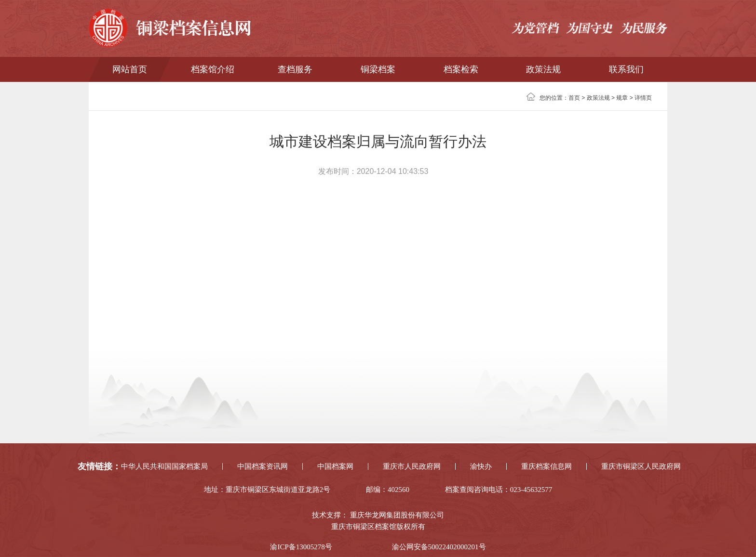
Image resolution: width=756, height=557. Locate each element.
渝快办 (481, 466)
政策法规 (543, 69)
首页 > (578, 98)
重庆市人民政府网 (412, 466)
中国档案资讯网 (263, 466)
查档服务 (295, 69)
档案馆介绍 (213, 69)
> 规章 (619, 98)
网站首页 (130, 69)
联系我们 (626, 69)
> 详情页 (640, 98)
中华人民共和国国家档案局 (164, 466)
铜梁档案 (378, 69)
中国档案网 (335, 466)
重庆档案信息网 (547, 466)
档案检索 (461, 69)
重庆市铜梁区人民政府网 (641, 466)
